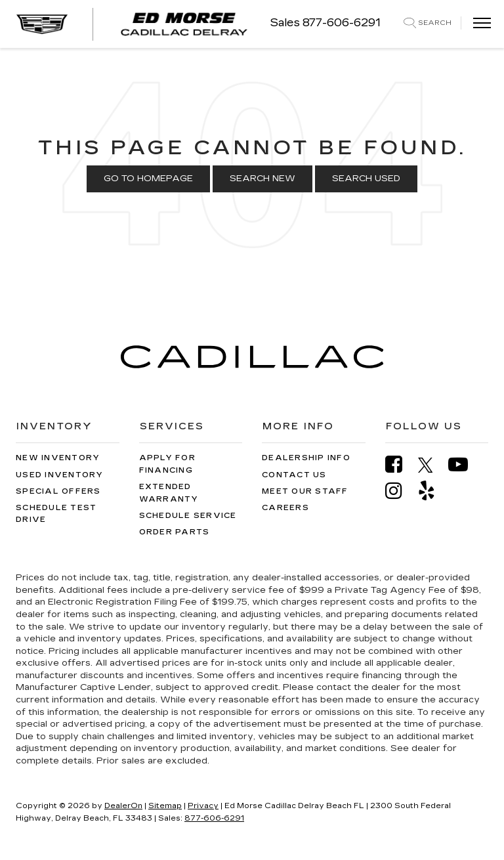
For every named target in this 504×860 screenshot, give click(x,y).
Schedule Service (188, 516)
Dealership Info (306, 458)
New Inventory (58, 458)
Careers (285, 508)
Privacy (203, 806)
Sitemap (165, 806)
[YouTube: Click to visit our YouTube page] (465, 464)
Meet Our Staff (305, 491)
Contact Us (294, 475)
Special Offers (58, 491)
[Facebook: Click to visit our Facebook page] (400, 464)
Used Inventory (60, 475)
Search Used (366, 179)
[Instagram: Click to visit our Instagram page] (400, 491)
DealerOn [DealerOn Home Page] (123, 806)
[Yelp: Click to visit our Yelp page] (433, 491)
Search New (262, 179)
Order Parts (175, 532)
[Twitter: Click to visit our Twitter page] (432, 465)
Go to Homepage (148, 179)
